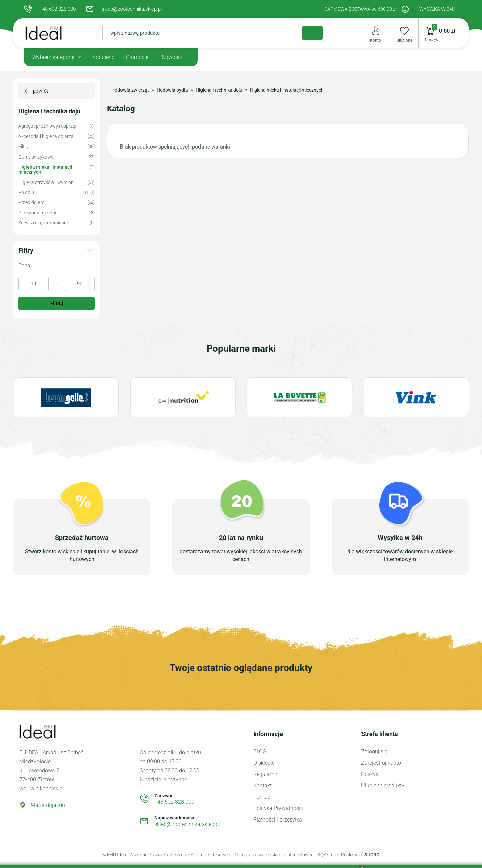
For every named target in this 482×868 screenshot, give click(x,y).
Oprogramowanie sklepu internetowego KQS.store (286, 855)
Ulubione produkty (383, 786)
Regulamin (266, 774)
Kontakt (263, 786)
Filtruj (57, 303)
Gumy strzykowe (36, 157)
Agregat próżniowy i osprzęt (48, 126)
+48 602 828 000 (58, 9)
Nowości (172, 57)
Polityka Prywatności (278, 808)
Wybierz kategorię (53, 57)
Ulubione (404, 40)
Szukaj (305, 33)
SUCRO (372, 855)
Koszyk (370, 774)
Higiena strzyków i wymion (46, 182)
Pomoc (262, 797)
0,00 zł (437, 33)
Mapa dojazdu (48, 805)
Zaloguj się (374, 751)
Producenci (103, 57)
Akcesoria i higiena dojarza (46, 137)
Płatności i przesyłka (278, 820)
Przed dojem (31, 203)
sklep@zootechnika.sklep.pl (132, 9)
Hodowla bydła (172, 90)
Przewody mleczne (38, 213)
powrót (41, 91)
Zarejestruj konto (381, 763)
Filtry (24, 147)
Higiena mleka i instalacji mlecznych (45, 170)
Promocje (137, 57)
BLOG (260, 751)
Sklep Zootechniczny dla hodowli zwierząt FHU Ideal (51, 33)
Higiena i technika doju (49, 111)
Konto (375, 40)
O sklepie (264, 763)
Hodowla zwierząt (130, 90)
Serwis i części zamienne (44, 223)
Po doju (26, 192)
